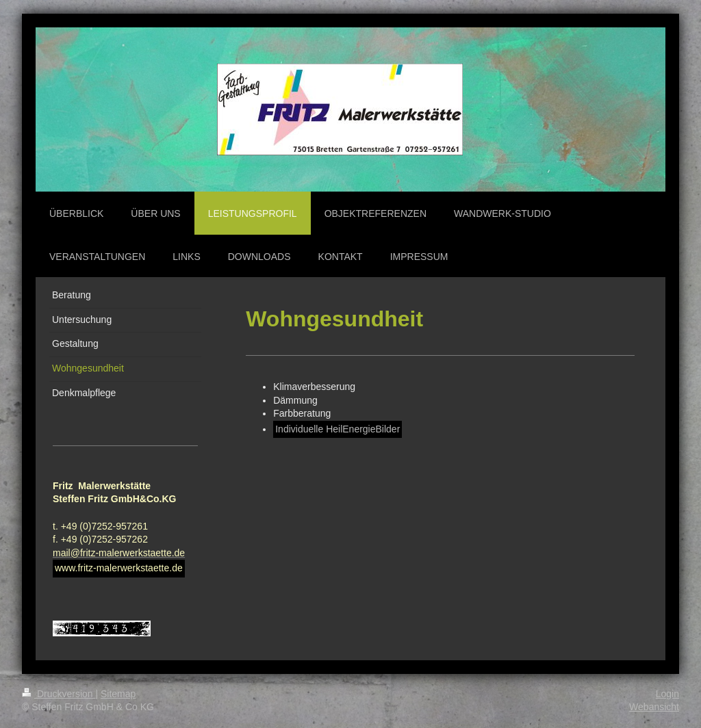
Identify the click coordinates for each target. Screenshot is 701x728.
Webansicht (654, 707)
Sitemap (118, 694)
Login (667, 694)
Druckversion (59, 694)
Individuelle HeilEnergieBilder (337, 429)
